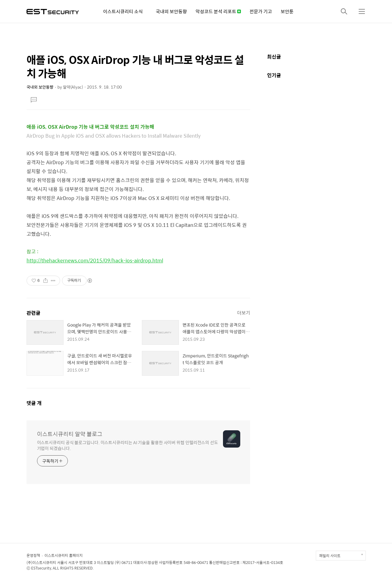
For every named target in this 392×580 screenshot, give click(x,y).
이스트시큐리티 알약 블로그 (70, 434)
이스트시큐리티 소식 (123, 11)
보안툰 (287, 11)
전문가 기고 (261, 11)
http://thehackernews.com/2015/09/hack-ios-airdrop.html (95, 260)
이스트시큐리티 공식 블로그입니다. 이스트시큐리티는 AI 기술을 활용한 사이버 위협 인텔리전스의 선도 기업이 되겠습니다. (128, 445)
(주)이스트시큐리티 (41, 562)
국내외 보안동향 (171, 11)
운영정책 (33, 555)
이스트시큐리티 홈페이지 (64, 555)
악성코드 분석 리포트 (218, 11)
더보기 (244, 313)
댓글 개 (34, 403)
